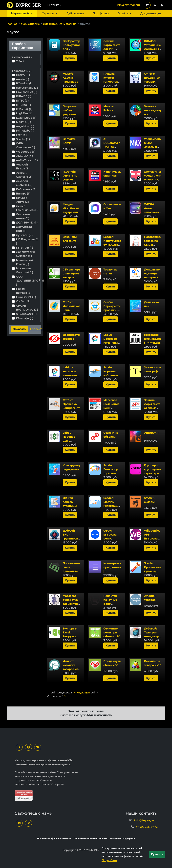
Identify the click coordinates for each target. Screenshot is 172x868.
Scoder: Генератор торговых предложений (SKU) (113, 473)
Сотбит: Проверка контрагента (72, 404)
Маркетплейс (22, 13)
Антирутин (152, 433)
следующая (82, 693)
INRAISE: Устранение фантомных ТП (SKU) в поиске (152, 49)
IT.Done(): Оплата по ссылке (70, 176)
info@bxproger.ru (128, 5)
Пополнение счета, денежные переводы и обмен (72, 571)
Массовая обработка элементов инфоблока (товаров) (71, 604)
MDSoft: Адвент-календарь (70, 78)
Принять (157, 854)
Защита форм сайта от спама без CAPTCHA (152, 408)
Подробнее (109, 860)
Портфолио (101, 13)
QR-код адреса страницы (70, 502)
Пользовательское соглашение (91, 838)
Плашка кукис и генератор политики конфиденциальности (119, 82)
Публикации (75, 13)
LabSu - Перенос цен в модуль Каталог (69, 441)
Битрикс (54, 5)
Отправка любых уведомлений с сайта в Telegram (72, 114)
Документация (151, 13)
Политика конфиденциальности (54, 838)
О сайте (124, 13)
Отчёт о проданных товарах (152, 78)
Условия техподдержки (122, 838)
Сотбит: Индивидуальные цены (75, 306)
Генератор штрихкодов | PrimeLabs (153, 339)
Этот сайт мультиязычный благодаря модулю (86, 713)
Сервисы (50, 13)
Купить (70, 58)
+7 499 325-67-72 (147, 827)
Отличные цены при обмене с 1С (112, 633)
